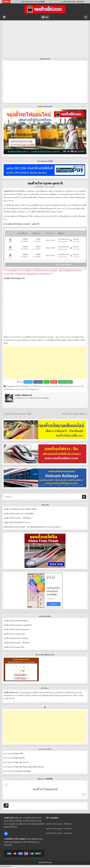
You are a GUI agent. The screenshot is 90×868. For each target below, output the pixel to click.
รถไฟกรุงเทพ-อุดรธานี (67, 386)
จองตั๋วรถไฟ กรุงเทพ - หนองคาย (59, 833)
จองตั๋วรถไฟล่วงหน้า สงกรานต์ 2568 (19, 514)
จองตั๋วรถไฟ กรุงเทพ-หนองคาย (16, 629)
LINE (46, 382)
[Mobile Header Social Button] (4, 17)
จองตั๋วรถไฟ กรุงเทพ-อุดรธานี (45, 183)
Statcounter (6, 866)
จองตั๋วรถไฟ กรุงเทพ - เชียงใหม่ (59, 824)
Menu (47, 17)
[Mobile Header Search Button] (86, 17)
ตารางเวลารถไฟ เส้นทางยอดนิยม (17, 771)
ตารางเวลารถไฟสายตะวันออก (16, 762)
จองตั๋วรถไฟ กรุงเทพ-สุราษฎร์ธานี (18, 625)
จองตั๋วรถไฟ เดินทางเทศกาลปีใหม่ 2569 (20, 509)
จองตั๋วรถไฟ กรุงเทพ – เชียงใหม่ (17, 643)
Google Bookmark (65, 382)
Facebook (38, 382)
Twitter (28, 382)
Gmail (54, 382)
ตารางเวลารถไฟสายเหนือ (14, 758)
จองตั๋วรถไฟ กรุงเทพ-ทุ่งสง (14, 634)
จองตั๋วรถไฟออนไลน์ (45, 789)
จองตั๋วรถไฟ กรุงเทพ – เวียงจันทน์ (17, 518)
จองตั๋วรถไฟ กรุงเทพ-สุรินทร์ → (75, 414)
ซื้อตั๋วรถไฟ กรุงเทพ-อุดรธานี (45, 386)
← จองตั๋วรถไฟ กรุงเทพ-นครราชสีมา (17, 414)
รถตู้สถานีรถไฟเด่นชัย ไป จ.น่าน (17, 522)
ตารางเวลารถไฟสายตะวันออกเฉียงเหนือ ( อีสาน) (24, 767)
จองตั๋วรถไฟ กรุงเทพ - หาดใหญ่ (59, 829)
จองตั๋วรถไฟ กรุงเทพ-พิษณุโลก (16, 621)
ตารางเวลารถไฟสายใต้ (13, 754)
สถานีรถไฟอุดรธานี (31, 389)
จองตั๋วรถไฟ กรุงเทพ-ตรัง (14, 647)
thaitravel (40, 187)
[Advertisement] (45, 40)
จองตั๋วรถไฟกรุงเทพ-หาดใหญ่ (16, 638)
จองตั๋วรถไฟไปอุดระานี (23, 386)
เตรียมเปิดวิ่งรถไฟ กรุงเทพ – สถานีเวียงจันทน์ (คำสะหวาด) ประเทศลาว (33, 527)
